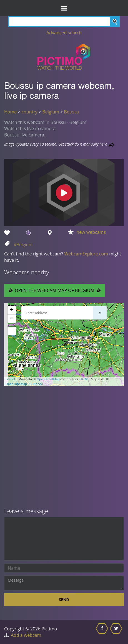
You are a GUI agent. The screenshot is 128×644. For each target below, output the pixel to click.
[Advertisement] (64, 447)
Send (64, 599)
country (30, 112)
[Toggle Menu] (64, 8)
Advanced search (64, 33)
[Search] (64, 21)
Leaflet (10, 379)
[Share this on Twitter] (117, 632)
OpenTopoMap (16, 384)
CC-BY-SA (35, 384)
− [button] (12, 319)
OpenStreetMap (48, 379)
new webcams (91, 232)
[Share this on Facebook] (103, 632)
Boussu (72, 112)
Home (10, 112)
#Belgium (23, 245)
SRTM (83, 379)
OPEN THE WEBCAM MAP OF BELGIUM (55, 290)
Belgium (51, 112)
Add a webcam (26, 635)
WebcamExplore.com (86, 254)
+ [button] (12, 310)
